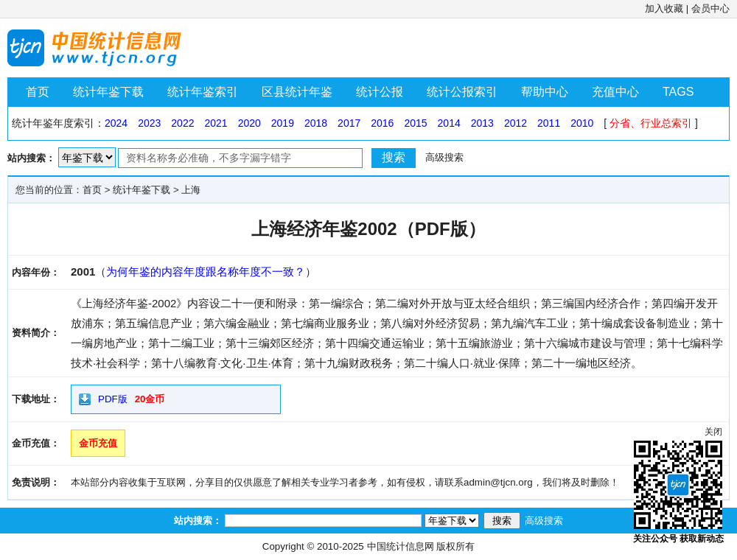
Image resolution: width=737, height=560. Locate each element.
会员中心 (710, 8)
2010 (582, 123)
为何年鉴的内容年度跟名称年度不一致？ (206, 272)
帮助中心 (545, 92)
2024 (116, 123)
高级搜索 (444, 157)
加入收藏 (664, 8)
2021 (216, 123)
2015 (415, 123)
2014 (449, 123)
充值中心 (615, 92)
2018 (316, 123)
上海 (191, 190)
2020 (249, 123)
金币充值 (98, 443)
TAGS (678, 92)
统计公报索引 (462, 92)
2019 (283, 123)
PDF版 (113, 399)
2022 (182, 123)
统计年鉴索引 (203, 92)
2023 (149, 123)
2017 (349, 123)
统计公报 (380, 92)
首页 (38, 92)
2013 (482, 123)
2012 (516, 123)
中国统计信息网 (401, 546)
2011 (549, 123)
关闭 (713, 432)
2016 (382, 123)
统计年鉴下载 (108, 92)
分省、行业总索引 (651, 123)
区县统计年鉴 (297, 92)
